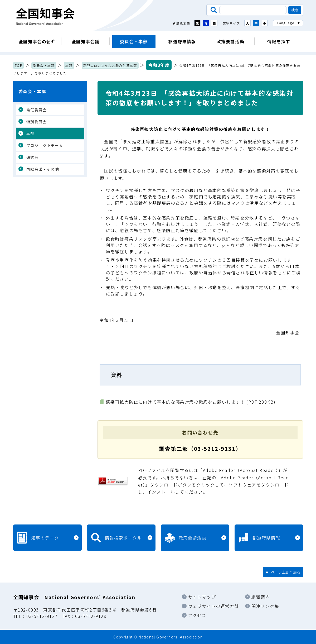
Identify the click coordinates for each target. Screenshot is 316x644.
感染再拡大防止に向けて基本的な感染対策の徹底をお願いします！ (176, 402)
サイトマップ (202, 597)
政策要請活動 (231, 41)
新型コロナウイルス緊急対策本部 (110, 65)
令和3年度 (159, 65)
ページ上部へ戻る (286, 572)
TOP (19, 65)
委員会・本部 (134, 41)
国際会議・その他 (43, 169)
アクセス (197, 615)
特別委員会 (37, 122)
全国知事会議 (86, 41)
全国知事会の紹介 (37, 41)
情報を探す (279, 41)
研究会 (33, 157)
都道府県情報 (182, 41)
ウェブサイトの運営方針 (214, 606)
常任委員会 (37, 110)
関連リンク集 (265, 606)
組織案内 (261, 597)
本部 (69, 65)
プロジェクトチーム (45, 145)
